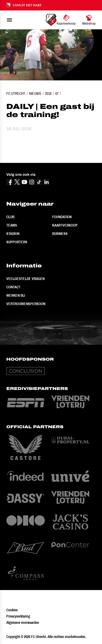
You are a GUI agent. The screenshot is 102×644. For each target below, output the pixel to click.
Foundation (62, 217)
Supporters (17, 242)
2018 (48, 93)
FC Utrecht (16, 93)
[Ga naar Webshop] (89, 20)
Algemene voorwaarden (23, 623)
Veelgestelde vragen (25, 279)
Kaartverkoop (65, 225)
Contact (13, 287)
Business (60, 234)
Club (10, 217)
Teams (12, 225)
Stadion (13, 234)
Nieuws (35, 93)
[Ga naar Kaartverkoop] (66, 20)
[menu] (9, 20)
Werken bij (16, 295)
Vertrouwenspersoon (26, 304)
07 (57, 93)
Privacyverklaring (18, 616)
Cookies (12, 610)
